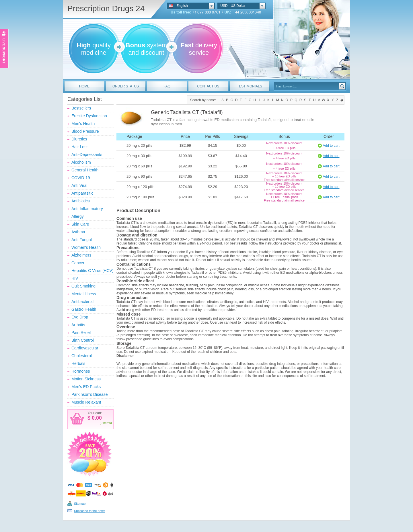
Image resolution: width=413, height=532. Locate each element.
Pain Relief (81, 332)
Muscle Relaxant (86, 402)
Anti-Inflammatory (87, 209)
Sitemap (80, 504)
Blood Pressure (85, 131)
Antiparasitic (82, 193)
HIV (75, 278)
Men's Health (83, 124)
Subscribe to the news (89, 511)
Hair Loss (80, 147)
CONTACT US (208, 86)
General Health (85, 170)
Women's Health (86, 247)
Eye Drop (80, 317)
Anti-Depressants (87, 154)
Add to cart (331, 146)
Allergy (78, 216)
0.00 (96, 418)
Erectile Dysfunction (89, 116)
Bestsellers (81, 108)
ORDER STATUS (126, 86)
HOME (84, 86)
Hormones (81, 371)
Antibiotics (81, 201)
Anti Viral (79, 185)
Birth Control (83, 340)
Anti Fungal (82, 240)
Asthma (78, 232)
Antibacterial (82, 302)
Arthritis (78, 325)
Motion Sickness (86, 379)
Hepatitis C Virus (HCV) (92, 271)
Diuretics (79, 139)
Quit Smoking (83, 286)
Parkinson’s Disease (90, 394)
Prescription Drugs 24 (106, 8)
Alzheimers (81, 255)
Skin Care (80, 224)
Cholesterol (82, 356)
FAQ (167, 86)
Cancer (78, 263)
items (107, 423)
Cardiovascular (85, 348)
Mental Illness (84, 294)
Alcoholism (81, 162)
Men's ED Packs (86, 387)
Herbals (78, 363)
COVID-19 (81, 178)
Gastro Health (84, 309)
